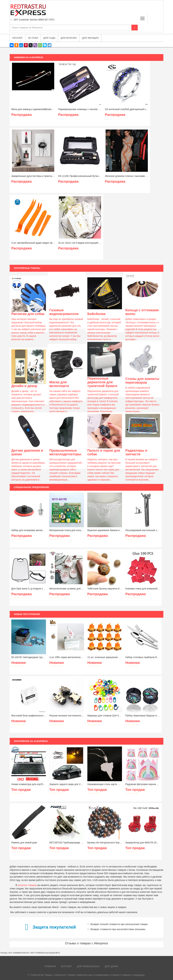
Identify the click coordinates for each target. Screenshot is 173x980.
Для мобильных (89, 966)
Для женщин (90, 38)
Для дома (111, 966)
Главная (50, 966)
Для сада (49, 38)
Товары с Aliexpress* (55, 975)
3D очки (33, 38)
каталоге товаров (27, 885)
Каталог (66, 966)
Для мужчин (69, 38)
